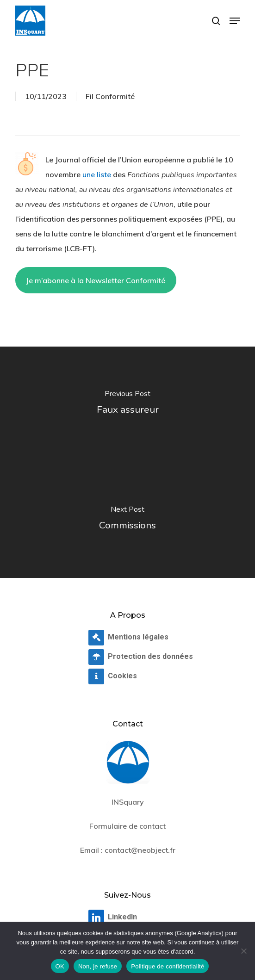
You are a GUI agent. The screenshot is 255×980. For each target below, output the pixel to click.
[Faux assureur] (127, 404)
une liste (97, 174)
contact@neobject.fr (140, 850)
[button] (235, 21)
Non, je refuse (98, 966)
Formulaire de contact (127, 826)
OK (60, 966)
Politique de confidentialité (168, 966)
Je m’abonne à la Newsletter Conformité (96, 280)
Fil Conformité (110, 96)
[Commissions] (127, 520)
